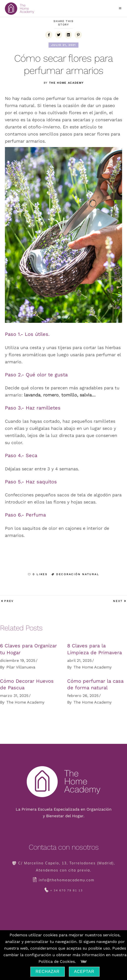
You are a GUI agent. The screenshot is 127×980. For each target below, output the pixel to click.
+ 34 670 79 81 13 (67, 890)
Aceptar (84, 972)
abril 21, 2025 (79, 660)
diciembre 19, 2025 (18, 660)
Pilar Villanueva (21, 667)
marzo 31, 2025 (14, 696)
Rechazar (48, 972)
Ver (84, 961)
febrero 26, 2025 (83, 696)
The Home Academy (66, 83)
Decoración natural (78, 574)
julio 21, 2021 (63, 45)
